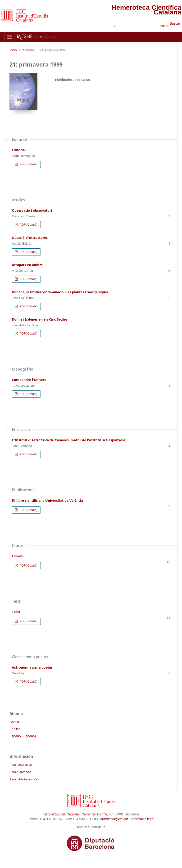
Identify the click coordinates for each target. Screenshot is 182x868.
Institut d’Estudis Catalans (61, 814)
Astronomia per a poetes (32, 667)
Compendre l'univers (29, 380)
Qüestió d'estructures (30, 238)
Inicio (13, 50)
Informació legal (143, 819)
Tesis (16, 612)
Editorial (19, 150)
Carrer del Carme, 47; (98, 814)
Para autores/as (20, 772)
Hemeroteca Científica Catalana (146, 10)
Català (14, 722)
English (15, 729)
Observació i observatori (32, 210)
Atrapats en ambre (27, 265)
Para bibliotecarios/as (24, 779)
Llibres (17, 556)
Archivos (28, 50)
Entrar (164, 26)
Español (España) (23, 736)
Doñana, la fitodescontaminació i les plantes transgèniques (60, 292)
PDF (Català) (28, 164)
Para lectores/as (21, 765)
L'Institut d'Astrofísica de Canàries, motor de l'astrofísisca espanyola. (69, 440)
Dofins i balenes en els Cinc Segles (40, 319)
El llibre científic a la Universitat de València (47, 500)
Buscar (175, 23)
